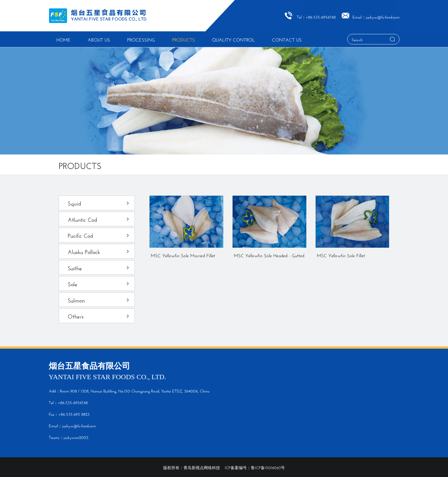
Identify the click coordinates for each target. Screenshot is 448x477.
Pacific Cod (99, 235)
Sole (99, 283)
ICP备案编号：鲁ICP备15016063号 (255, 467)
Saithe (99, 267)
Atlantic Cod (99, 219)
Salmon (99, 299)
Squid (99, 202)
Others (99, 315)
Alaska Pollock (99, 251)
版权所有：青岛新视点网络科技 (192, 467)
